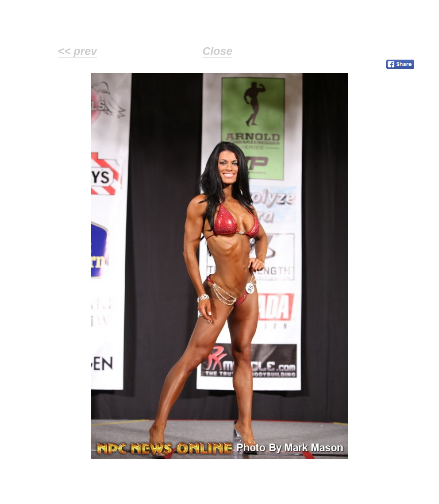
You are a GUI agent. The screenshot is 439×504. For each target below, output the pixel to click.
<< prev (77, 51)
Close (217, 51)
